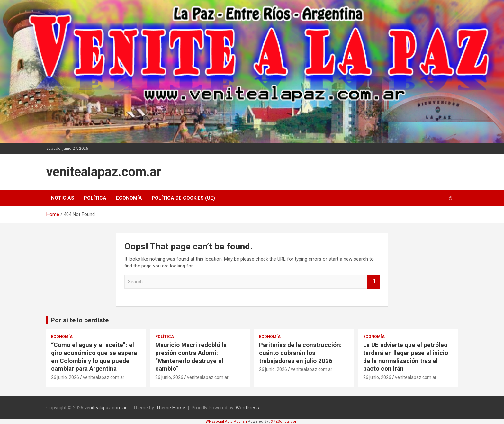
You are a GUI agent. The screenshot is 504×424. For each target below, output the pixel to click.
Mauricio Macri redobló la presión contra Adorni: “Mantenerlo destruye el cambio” (191, 357)
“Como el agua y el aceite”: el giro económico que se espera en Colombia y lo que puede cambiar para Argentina (94, 357)
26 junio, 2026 (65, 377)
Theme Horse (171, 408)
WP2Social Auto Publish (226, 422)
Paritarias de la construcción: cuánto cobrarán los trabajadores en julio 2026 (300, 353)
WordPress (247, 408)
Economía (129, 198)
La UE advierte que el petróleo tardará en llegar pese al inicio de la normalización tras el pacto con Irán (406, 357)
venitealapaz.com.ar (104, 172)
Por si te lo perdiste (80, 320)
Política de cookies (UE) (183, 198)
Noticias (63, 198)
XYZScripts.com (285, 422)
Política (95, 198)
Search (373, 282)
